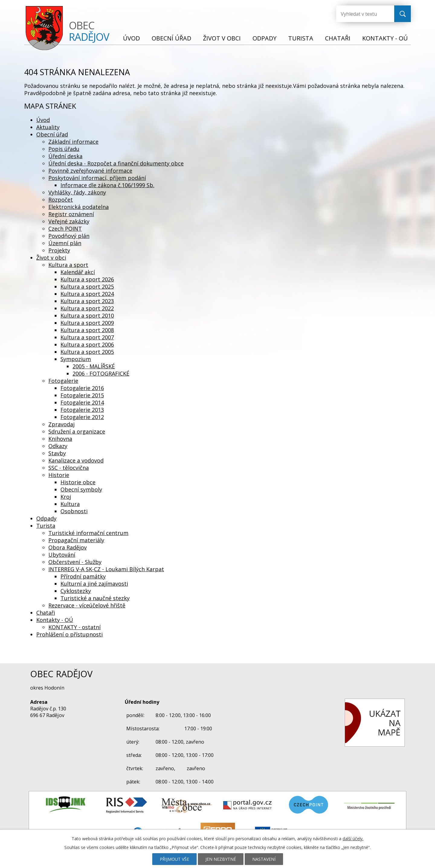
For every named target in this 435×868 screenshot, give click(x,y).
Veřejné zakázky (69, 221)
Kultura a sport (68, 265)
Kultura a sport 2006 (87, 344)
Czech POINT (65, 229)
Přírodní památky (83, 576)
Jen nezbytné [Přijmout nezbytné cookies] (221, 859)
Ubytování (62, 555)
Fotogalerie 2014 (82, 402)
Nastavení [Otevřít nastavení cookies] (264, 859)
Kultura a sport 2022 (87, 308)
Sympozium (76, 359)
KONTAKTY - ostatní (74, 627)
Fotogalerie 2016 (82, 388)
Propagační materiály (76, 540)
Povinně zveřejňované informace (90, 171)
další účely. (353, 839)
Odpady (264, 38)
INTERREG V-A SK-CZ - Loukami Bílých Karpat (106, 569)
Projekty (59, 250)
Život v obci (222, 38)
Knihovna (60, 439)
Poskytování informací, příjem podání (97, 178)
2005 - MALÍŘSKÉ (94, 366)
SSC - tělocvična (69, 468)
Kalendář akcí (78, 272)
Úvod (131, 38)
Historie (59, 475)
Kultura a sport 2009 (87, 323)
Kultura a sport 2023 (87, 301)
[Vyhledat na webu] (360, 14)
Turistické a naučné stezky (95, 598)
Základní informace (73, 142)
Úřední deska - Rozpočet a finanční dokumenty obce (116, 163)
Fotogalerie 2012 (82, 417)
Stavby (57, 453)
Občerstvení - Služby (75, 562)
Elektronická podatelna (79, 207)
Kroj (66, 497)
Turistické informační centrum (88, 533)
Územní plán (65, 243)
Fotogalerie (63, 381)
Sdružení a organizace (77, 431)
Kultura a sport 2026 (87, 279)
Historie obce (78, 482)
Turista (301, 38)
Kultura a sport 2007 (87, 337)
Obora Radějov (68, 547)
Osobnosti (74, 511)
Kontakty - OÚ (385, 38)
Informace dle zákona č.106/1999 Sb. (107, 185)
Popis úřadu (64, 149)
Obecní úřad (171, 38)
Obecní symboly (81, 489)
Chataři (338, 38)
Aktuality (48, 127)
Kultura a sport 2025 (87, 287)
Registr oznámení (71, 214)
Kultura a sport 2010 (87, 315)
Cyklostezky (76, 591)
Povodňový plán (69, 236)
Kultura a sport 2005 (87, 352)
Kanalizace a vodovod (76, 460)
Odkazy (58, 446)
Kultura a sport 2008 (87, 330)
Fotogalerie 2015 (82, 395)
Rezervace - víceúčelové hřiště (87, 605)
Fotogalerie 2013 (82, 410)
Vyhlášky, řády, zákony (77, 192)
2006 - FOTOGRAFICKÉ (101, 373)
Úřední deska (65, 156)
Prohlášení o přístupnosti (69, 634)
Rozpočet (61, 200)
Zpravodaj (61, 424)
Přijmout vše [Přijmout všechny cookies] (174, 859)
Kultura (70, 504)
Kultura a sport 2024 (87, 294)
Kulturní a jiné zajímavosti (94, 584)
